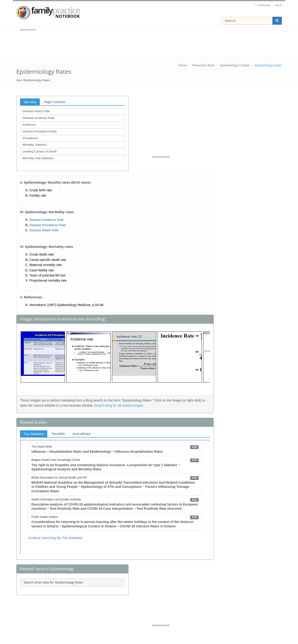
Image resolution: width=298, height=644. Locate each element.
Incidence (29, 125)
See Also (30, 102)
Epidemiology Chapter (235, 65)
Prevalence (30, 138)
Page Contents (55, 102)
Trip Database (34, 434)
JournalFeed (81, 434)
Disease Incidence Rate (39, 118)
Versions (264, 5)
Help (278, 5)
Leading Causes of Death (40, 151)
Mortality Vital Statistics (38, 158)
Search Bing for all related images (119, 405)
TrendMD (58, 434)
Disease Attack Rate (36, 111)
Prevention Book (203, 65)
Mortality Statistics (35, 145)
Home (183, 65)
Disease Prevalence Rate (40, 131)
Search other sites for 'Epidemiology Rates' (54, 582)
